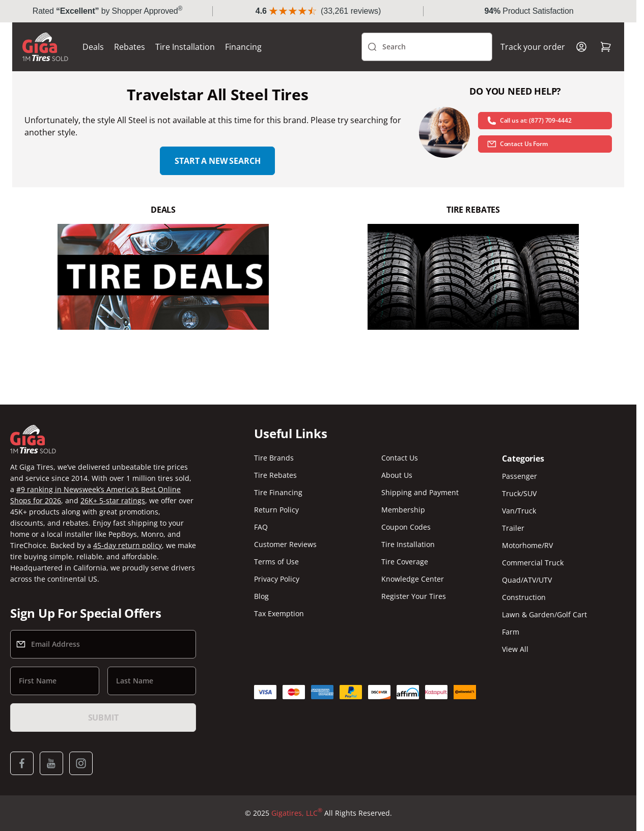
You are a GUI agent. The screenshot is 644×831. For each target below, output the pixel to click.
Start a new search (217, 161)
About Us (397, 475)
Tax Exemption (279, 613)
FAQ (261, 527)
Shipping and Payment (420, 492)
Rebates (130, 47)
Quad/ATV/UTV (527, 580)
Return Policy (276, 510)
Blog (261, 596)
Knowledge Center (413, 579)
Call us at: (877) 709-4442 (529, 121)
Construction (524, 597)
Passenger (520, 476)
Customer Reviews (285, 544)
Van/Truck (519, 511)
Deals (93, 47)
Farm (511, 632)
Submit (103, 718)
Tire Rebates (275, 475)
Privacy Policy (277, 579)
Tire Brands (274, 458)
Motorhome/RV (527, 545)
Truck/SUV (519, 493)
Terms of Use (276, 562)
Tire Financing (278, 492)
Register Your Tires (414, 596)
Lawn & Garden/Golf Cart (544, 614)
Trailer (513, 528)
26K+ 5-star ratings (113, 500)
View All (515, 649)
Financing (243, 47)
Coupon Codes (406, 527)
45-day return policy (128, 545)
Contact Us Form (517, 144)
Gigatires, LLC (297, 813)
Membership (403, 510)
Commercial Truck (533, 563)
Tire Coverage (405, 562)
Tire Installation (185, 47)
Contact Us (400, 458)
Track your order (533, 47)
